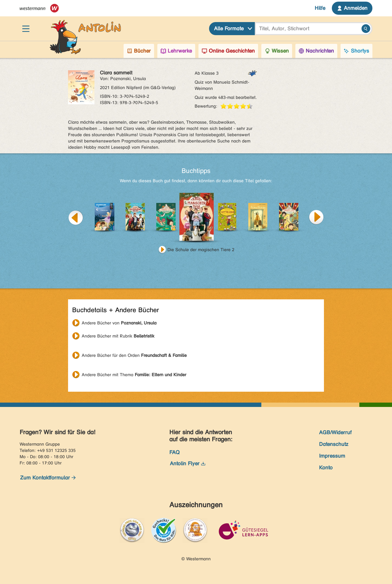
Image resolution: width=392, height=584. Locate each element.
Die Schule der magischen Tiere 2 (201, 250)
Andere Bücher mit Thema (134, 375)
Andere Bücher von (119, 323)
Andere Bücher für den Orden (134, 355)
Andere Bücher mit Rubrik (118, 336)
